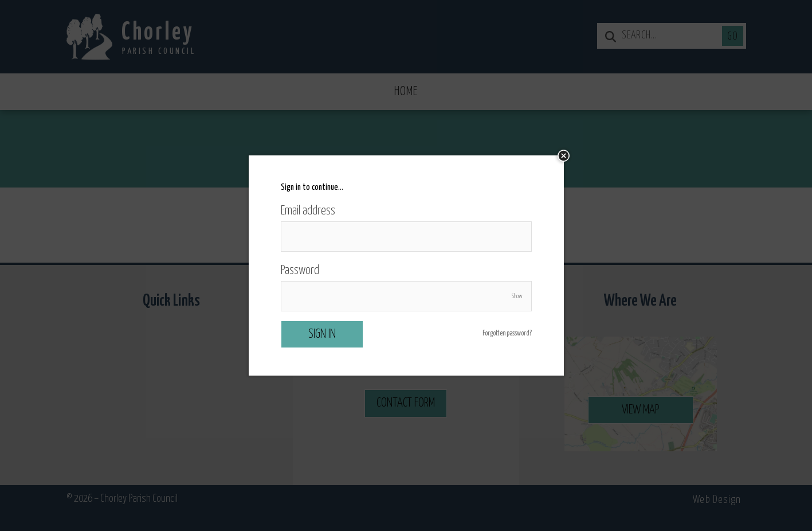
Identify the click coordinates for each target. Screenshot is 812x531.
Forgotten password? (507, 334)
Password (300, 271)
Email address (308, 211)
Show (517, 296)
